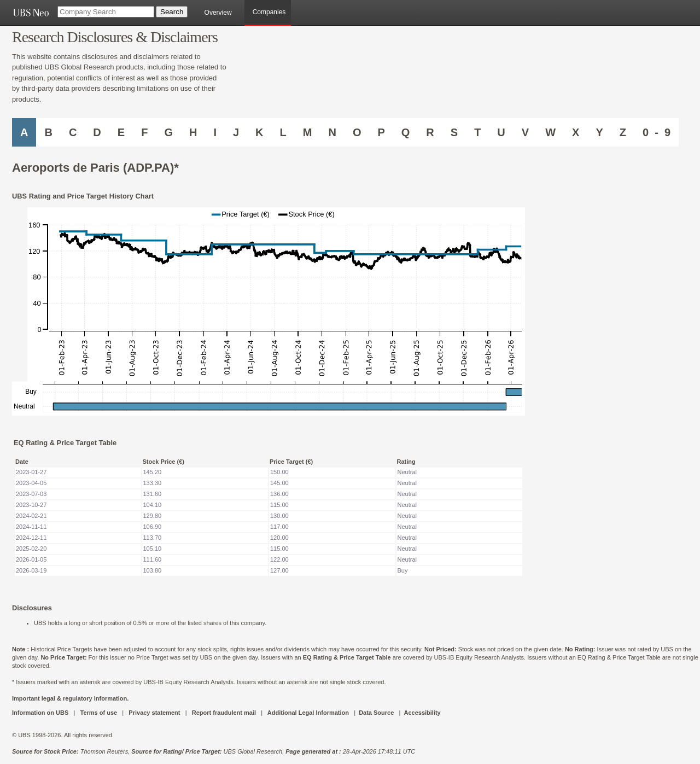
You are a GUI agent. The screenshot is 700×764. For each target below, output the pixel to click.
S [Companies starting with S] (454, 132)
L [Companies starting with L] (283, 132)
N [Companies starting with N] (332, 132)
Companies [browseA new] (269, 12)
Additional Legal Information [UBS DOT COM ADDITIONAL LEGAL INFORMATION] (308, 713)
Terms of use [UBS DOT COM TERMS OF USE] (98, 713)
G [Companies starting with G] (168, 132)
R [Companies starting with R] (430, 132)
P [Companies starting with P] (381, 132)
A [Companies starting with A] (24, 132)
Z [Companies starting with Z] (623, 132)
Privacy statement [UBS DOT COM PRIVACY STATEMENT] (154, 713)
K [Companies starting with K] (259, 132)
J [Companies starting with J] (236, 132)
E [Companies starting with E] (121, 132)
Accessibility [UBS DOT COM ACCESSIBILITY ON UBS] (422, 713)
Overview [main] (218, 13)
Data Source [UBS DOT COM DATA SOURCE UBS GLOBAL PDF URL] (376, 713)
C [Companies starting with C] (73, 132)
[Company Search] (106, 12)
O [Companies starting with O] (357, 132)
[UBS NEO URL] (31, 13)
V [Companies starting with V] (525, 132)
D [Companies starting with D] (97, 132)
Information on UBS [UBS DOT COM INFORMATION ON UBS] (41, 713)
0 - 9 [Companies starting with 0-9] (657, 132)
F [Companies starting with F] (144, 132)
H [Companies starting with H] (193, 132)
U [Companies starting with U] (501, 132)
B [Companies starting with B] (48, 132)
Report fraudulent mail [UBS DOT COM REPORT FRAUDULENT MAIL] (224, 713)
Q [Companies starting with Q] (406, 132)
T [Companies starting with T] (477, 132)
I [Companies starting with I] (215, 132)
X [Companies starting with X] (576, 132)
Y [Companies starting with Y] (599, 132)
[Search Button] (172, 12)
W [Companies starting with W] (550, 132)
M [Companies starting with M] (308, 132)
